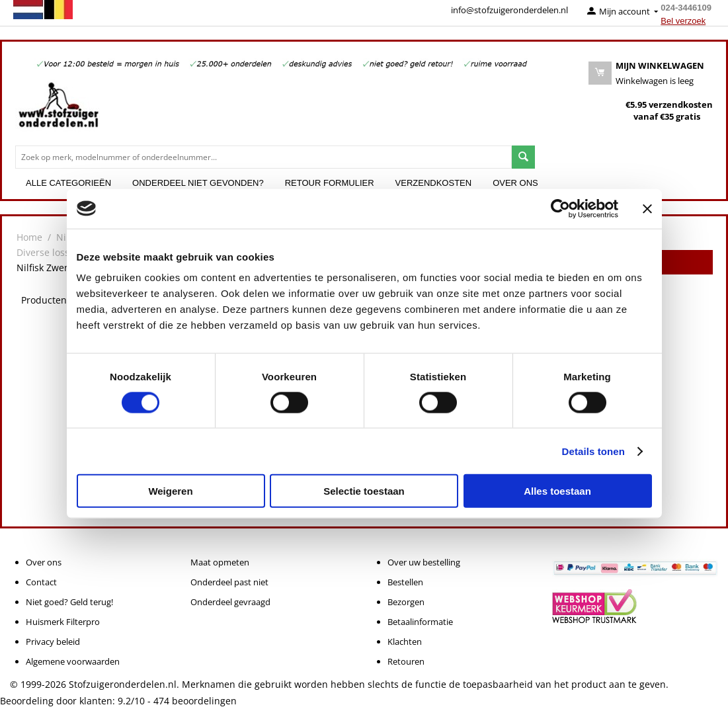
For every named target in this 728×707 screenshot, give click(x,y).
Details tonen (593, 451)
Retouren (406, 661)
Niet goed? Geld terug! (69, 602)
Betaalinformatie (420, 622)
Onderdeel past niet (229, 582)
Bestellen (405, 582)
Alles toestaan (557, 491)
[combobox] (263, 157)
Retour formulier (330, 183)
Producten (44, 300)
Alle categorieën (68, 183)
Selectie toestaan (364, 491)
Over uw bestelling (424, 562)
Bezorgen (406, 602)
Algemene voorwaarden (73, 661)
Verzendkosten (434, 183)
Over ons (515, 183)
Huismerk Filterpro (63, 622)
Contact (41, 582)
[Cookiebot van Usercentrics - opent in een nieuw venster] (560, 208)
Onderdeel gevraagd (230, 602)
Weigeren (170, 491)
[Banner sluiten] (647, 208)
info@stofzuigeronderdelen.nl (509, 10)
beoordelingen (195, 701)
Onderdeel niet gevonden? (198, 183)
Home (29, 237)
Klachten (405, 642)
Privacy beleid (53, 642)
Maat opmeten (220, 562)
